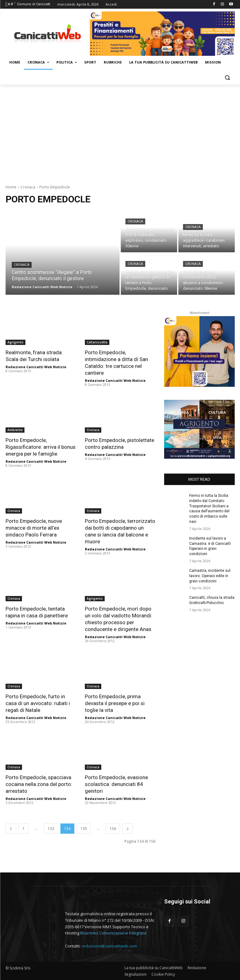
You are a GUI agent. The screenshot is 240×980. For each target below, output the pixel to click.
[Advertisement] (120, 131)
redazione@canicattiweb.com (109, 946)
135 (84, 829)
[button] (227, 77)
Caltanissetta (97, 342)
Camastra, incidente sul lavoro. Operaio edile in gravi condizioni (210, 576)
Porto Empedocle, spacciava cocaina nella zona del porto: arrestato (39, 784)
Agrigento (15, 342)
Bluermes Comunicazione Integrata (113, 933)
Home (11, 187)
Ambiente (15, 430)
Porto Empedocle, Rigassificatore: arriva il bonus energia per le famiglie (41, 447)
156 (113, 829)
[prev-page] (11, 829)
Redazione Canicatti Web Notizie (36, 367)
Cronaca (28, 187)
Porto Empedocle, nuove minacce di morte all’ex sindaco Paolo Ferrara (34, 528)
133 (51, 829)
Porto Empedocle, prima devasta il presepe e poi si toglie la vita (115, 703)
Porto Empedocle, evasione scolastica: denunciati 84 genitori (116, 784)
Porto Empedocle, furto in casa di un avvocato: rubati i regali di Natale (38, 703)
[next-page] (128, 829)
